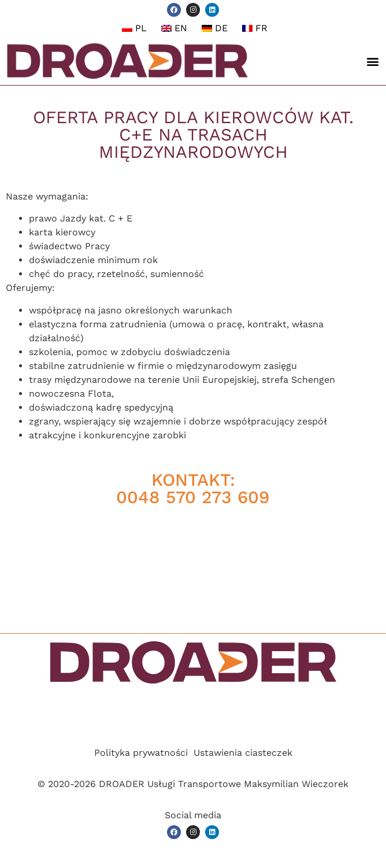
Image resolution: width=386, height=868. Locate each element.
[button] (372, 61)
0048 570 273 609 (193, 497)
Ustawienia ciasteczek (243, 753)
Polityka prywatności (141, 753)
